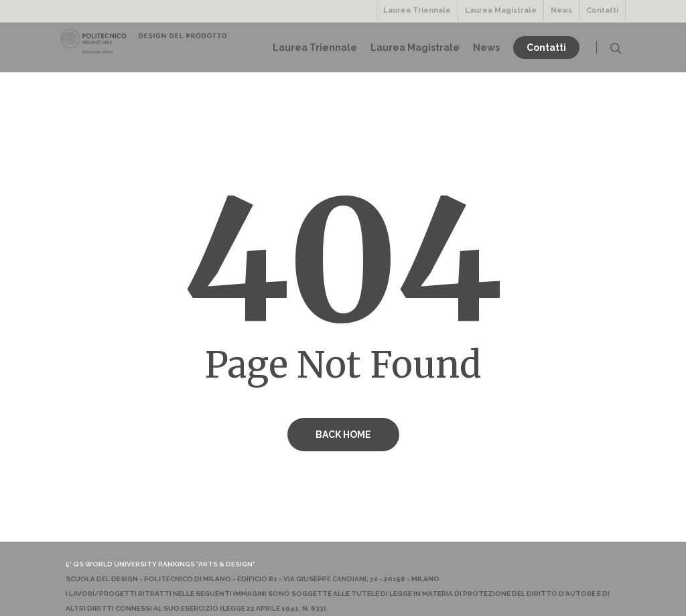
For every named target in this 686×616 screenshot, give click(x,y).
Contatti (602, 10)
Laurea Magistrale (501, 10)
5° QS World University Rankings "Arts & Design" (160, 564)
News (561, 10)
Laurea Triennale (417, 10)
